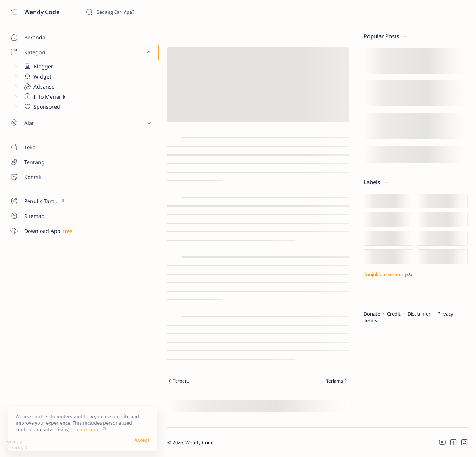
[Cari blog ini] (141, 12)
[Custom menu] (43, 201)
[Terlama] (287, 382)
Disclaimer (419, 314)
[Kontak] (43, 177)
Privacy (445, 314)
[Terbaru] (156, 382)
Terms (370, 320)
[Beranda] (43, 37)
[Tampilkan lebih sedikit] (388, 274)
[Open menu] (14, 12)
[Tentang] (43, 162)
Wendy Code (43, 12)
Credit (394, 314)
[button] (442, 442)
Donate (372, 314)
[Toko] (43, 147)
